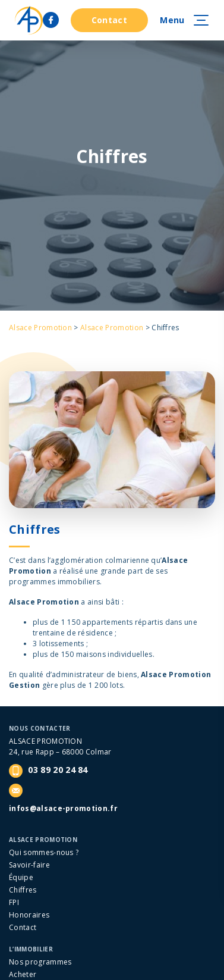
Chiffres (23, 890)
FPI (14, 902)
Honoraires (29, 915)
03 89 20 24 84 (48, 771)
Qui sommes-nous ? (44, 852)
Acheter (23, 974)
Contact (109, 20)
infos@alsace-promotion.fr (63, 808)
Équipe (21, 877)
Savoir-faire (29, 865)
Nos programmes (40, 962)
